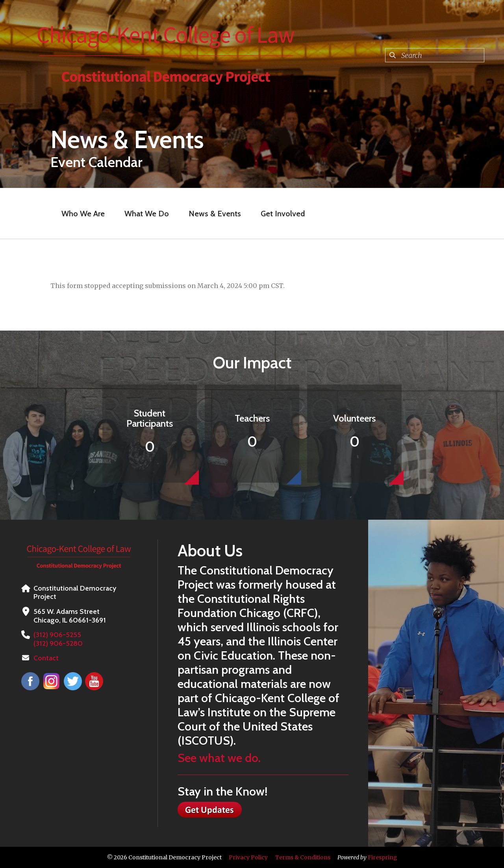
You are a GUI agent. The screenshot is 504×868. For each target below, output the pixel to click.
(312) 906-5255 (57, 635)
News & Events (215, 214)
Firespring (383, 857)
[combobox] (435, 55)
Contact (46, 658)
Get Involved (283, 214)
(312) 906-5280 (58, 643)
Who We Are (83, 214)
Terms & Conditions (303, 857)
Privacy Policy (248, 857)
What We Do (147, 214)
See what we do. (219, 758)
